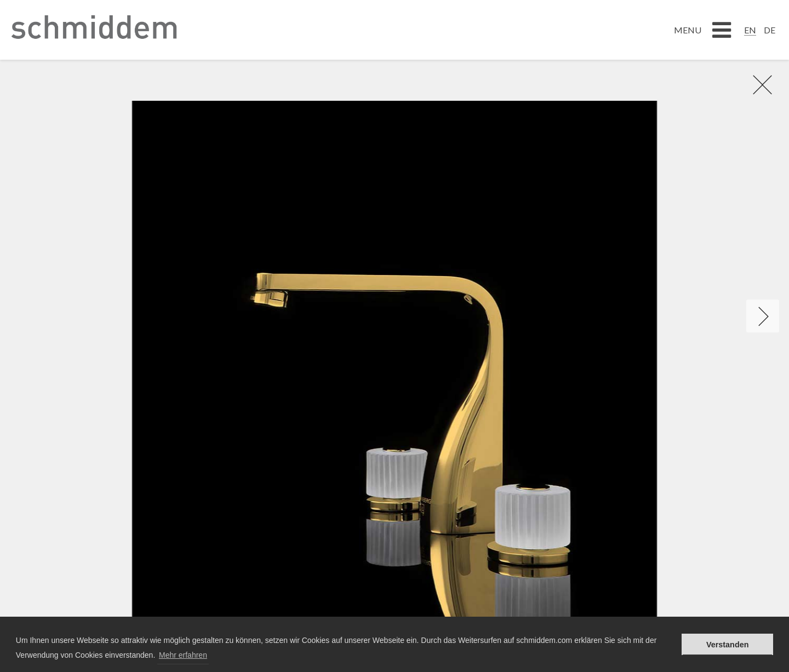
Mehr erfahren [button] (183, 655)
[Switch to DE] (770, 30)
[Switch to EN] (750, 30)
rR (757, 84)
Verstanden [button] (728, 645)
